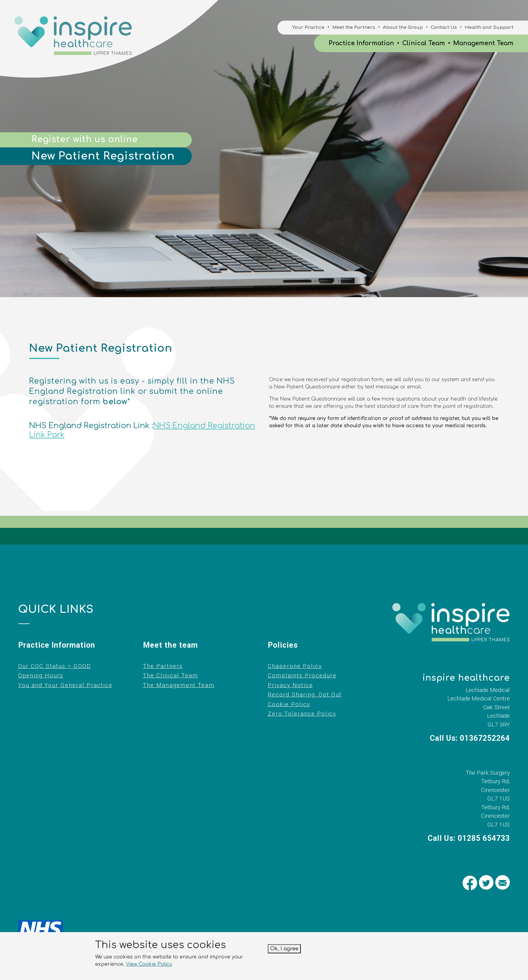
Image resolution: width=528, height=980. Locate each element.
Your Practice (308, 27)
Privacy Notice (290, 685)
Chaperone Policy (295, 666)
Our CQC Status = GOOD (55, 666)
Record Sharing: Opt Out (305, 695)
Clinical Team (424, 43)
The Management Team (179, 685)
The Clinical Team (171, 675)
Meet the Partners (354, 27)
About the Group (403, 27)
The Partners (163, 666)
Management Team (483, 43)
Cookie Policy (289, 704)
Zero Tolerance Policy (302, 714)
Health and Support (489, 27)
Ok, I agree (284, 949)
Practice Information (361, 43)
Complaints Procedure (302, 675)
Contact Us (444, 27)
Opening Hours (41, 675)
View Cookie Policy (149, 964)
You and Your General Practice (65, 685)
